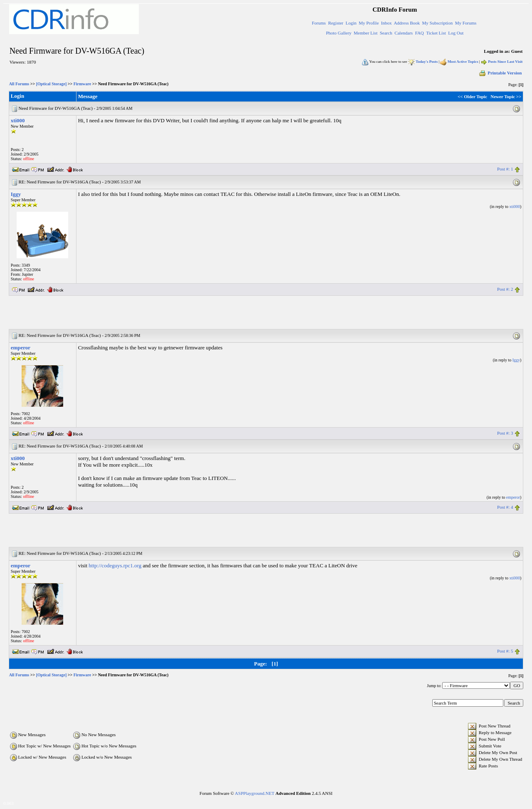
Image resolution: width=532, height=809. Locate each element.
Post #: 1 (505, 169)
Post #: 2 (505, 289)
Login (351, 23)
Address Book (407, 23)
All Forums (19, 84)
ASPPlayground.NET (255, 793)
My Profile (369, 23)
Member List (366, 33)
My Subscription (438, 23)
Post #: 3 (505, 433)
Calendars (404, 33)
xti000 (18, 120)
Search (386, 33)
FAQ (420, 33)
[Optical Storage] (52, 84)
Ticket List (436, 33)
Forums (319, 23)
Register (336, 23)
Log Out (456, 33)
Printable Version (500, 73)
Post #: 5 (505, 651)
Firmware (83, 84)
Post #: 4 (505, 507)
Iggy (16, 194)
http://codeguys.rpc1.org (115, 565)
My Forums (466, 23)
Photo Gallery (339, 33)
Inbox (387, 23)
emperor (21, 348)
